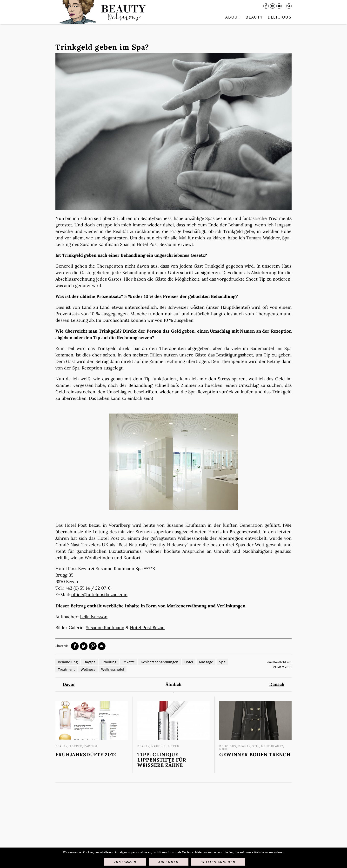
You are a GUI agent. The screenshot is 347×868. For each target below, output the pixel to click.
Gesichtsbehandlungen (160, 662)
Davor (69, 684)
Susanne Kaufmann (105, 628)
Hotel (189, 662)
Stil (256, 746)
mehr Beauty (272, 746)
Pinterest (93, 646)
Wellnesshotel (113, 669)
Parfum (91, 746)
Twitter (84, 646)
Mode (224, 749)
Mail (279, 6)
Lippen (174, 746)
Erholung (109, 662)
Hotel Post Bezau (83, 525)
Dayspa (90, 662)
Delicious (280, 17)
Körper (76, 746)
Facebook (266, 6)
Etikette (129, 662)
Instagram (273, 6)
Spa (222, 662)
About (233, 17)
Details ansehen (218, 862)
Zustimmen (125, 862)
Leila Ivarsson (94, 617)
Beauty (254, 17)
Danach (277, 684)
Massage (206, 662)
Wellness (88, 669)
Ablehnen (169, 862)
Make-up (159, 746)
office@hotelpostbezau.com (99, 595)
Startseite (101, 12)
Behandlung (68, 662)
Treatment (66, 669)
